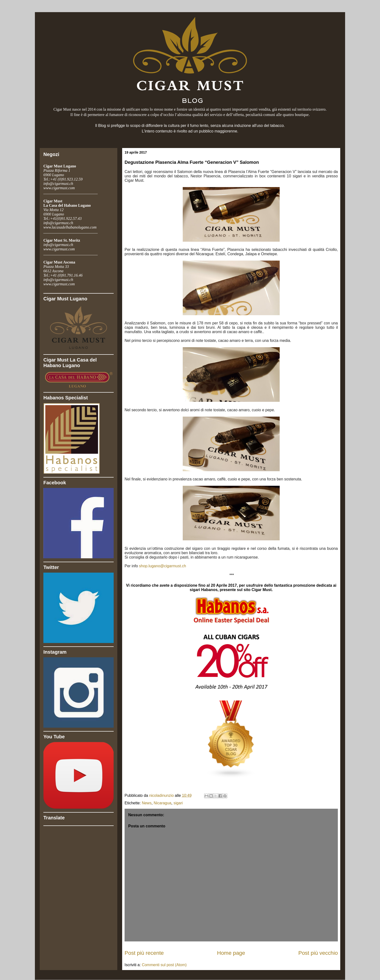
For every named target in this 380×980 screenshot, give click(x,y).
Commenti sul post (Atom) (164, 965)
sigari (178, 803)
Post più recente (144, 953)
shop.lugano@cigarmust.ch (163, 566)
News (147, 803)
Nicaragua (162, 803)
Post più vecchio (318, 953)
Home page (231, 953)
